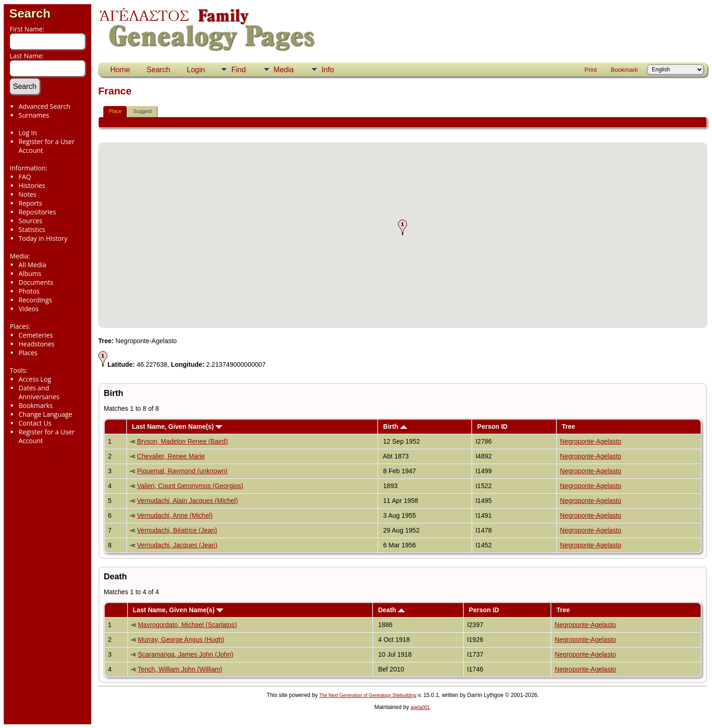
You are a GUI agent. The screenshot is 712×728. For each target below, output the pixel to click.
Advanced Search (44, 106)
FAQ (25, 177)
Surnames (34, 115)
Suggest (142, 111)
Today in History (43, 238)
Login (196, 70)
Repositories (37, 212)
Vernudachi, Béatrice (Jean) (177, 530)
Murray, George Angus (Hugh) (181, 640)
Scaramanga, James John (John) (185, 654)
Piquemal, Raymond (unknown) (182, 471)
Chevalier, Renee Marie (171, 456)
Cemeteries (36, 335)
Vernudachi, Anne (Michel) (175, 515)
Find (238, 70)
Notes (28, 194)
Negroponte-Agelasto (591, 441)
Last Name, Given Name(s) (177, 427)
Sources (31, 221)
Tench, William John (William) (180, 669)
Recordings (35, 300)
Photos (29, 291)
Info (328, 70)
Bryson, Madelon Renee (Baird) (183, 441)
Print (591, 70)
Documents (36, 282)
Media (284, 70)
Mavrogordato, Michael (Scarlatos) (187, 625)
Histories (32, 185)
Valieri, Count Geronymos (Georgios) (190, 486)
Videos (28, 309)
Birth (395, 427)
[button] (403, 227)
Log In (28, 133)
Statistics (32, 229)
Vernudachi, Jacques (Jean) (177, 545)
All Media (32, 265)
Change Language (45, 414)
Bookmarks (36, 405)
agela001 (420, 707)
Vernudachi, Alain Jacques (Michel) (188, 501)
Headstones (37, 344)
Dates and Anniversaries (39, 392)
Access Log (35, 379)
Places (28, 353)
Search (30, 13)
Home (120, 70)
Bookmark (624, 70)
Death (391, 610)
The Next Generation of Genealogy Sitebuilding (368, 695)
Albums (30, 273)
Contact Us (35, 423)
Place (115, 111)
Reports (30, 203)
